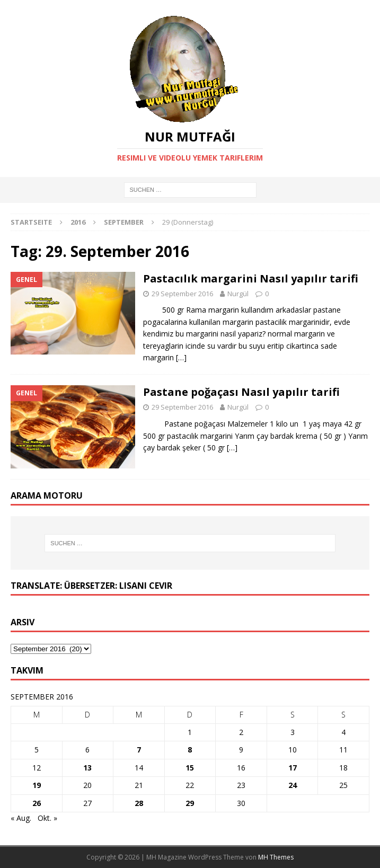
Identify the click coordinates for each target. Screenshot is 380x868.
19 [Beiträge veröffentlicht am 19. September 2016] (37, 785)
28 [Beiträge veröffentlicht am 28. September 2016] (139, 803)
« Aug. (21, 818)
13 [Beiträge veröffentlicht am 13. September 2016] (87, 768)
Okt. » (47, 818)
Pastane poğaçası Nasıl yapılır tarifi (241, 392)
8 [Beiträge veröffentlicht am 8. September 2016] (190, 750)
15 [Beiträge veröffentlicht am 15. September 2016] (190, 768)
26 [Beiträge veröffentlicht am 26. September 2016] (37, 803)
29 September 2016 (182, 294)
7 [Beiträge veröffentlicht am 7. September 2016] (139, 750)
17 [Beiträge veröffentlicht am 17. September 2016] (293, 768)
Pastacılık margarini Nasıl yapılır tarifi (251, 278)
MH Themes (276, 857)
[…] (181, 357)
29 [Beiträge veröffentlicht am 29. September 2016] (190, 803)
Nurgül (238, 294)
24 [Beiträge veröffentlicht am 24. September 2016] (293, 785)
